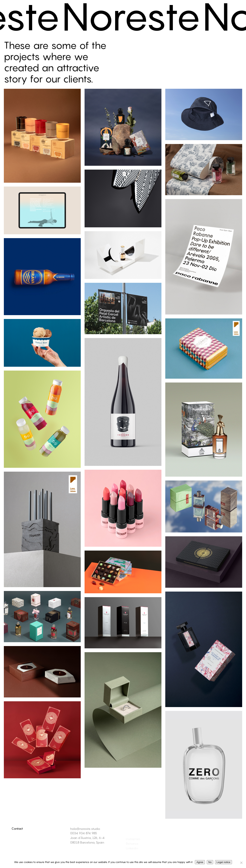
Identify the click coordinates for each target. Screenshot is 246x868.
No (210, 862)
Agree (200, 862)
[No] (241, 863)
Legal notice (224, 862)
